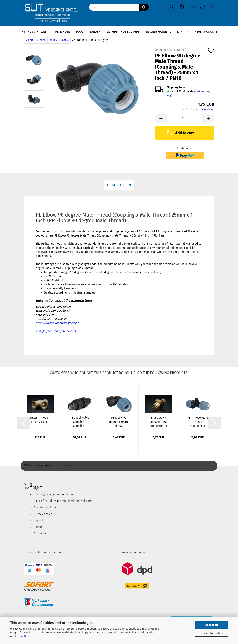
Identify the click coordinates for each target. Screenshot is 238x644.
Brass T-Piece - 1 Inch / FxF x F (40, 420)
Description (119, 185)
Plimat (38, 527)
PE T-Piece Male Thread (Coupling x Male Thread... (198, 422)
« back (41, 40)
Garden (95, 32)
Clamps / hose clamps (123, 32)
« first (29, 40)
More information (212, 634)
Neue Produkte (206, 32)
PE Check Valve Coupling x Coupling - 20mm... (80, 422)
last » (65, 40)
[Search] (144, 7)
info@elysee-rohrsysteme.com (56, 331)
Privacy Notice (24, 636)
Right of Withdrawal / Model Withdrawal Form (63, 501)
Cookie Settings (44, 534)
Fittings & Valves (34, 32)
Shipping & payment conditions (54, 494)
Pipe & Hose (61, 32)
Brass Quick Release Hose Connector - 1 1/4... (158, 422)
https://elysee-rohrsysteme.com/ (57, 323)
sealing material (158, 32)
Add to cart (180, 132)
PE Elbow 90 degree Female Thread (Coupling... (119, 422)
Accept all (212, 625)
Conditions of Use (45, 508)
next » (53, 40)
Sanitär (183, 32)
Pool (80, 32)
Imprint (38, 521)
